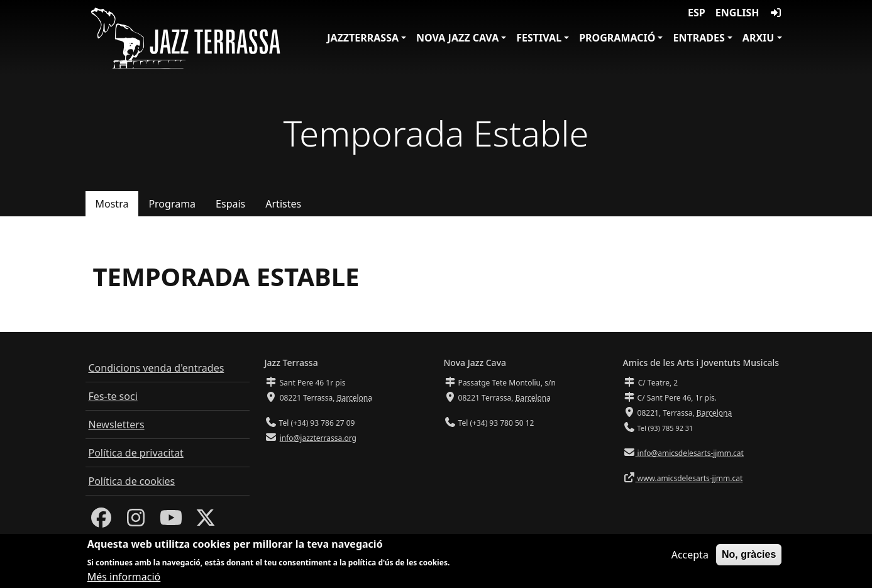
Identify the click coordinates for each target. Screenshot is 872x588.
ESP (697, 13)
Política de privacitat (136, 453)
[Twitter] (206, 521)
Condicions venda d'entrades (157, 368)
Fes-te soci (113, 396)
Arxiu (759, 38)
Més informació (124, 577)
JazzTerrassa (363, 38)
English (737, 13)
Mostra (112, 204)
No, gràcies (749, 555)
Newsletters (117, 424)
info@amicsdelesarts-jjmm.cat (690, 453)
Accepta (690, 555)
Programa (172, 204)
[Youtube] (171, 521)
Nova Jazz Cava (457, 38)
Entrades (698, 38)
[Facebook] (101, 521)
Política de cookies (132, 481)
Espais (230, 204)
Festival (539, 38)
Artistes (283, 204)
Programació (617, 38)
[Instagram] (136, 521)
